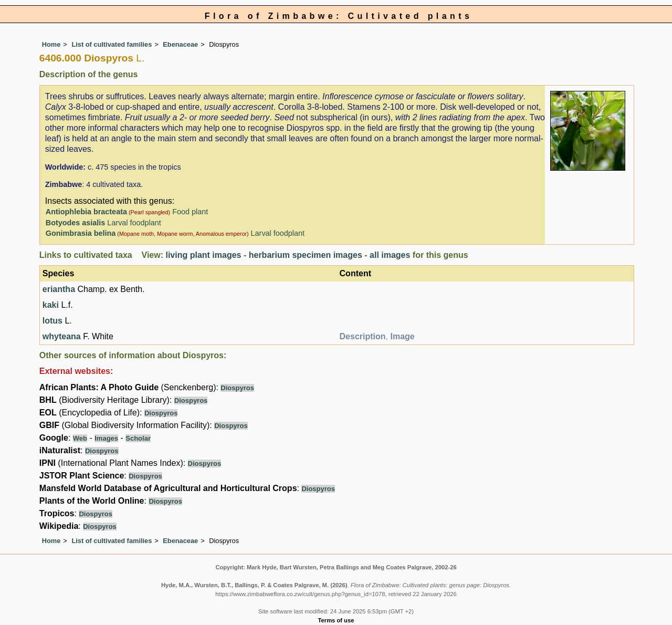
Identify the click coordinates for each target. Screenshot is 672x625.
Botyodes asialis (76, 223)
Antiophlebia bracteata (86, 212)
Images (106, 438)
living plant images (203, 255)
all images (390, 255)
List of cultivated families (112, 44)
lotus (52, 321)
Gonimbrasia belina (81, 233)
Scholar (138, 438)
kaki (51, 305)
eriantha (59, 289)
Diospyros (237, 388)
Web (80, 438)
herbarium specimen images (306, 255)
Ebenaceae (180, 44)
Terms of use (336, 620)
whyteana (62, 336)
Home (51, 44)
